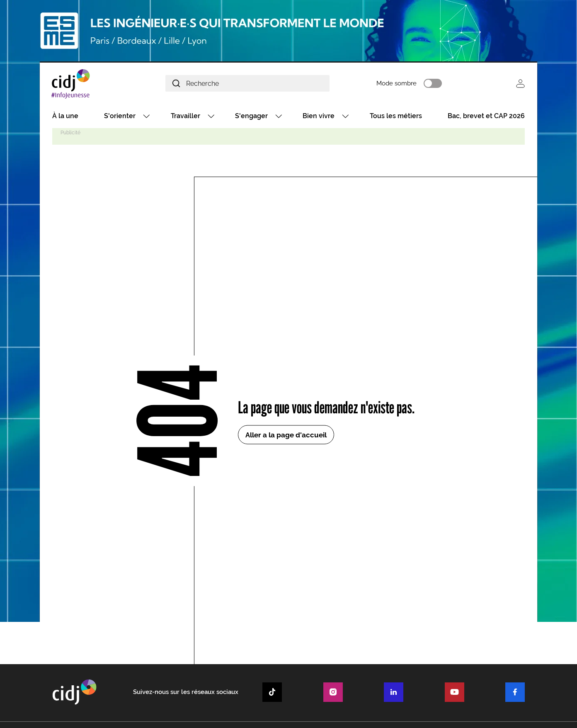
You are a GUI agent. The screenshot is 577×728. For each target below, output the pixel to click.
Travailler (185, 117)
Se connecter (520, 84)
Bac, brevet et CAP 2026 (486, 117)
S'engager (251, 117)
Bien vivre (319, 117)
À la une (65, 117)
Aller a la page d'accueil (286, 436)
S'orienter (120, 117)
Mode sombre (409, 84)
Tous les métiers (396, 117)
